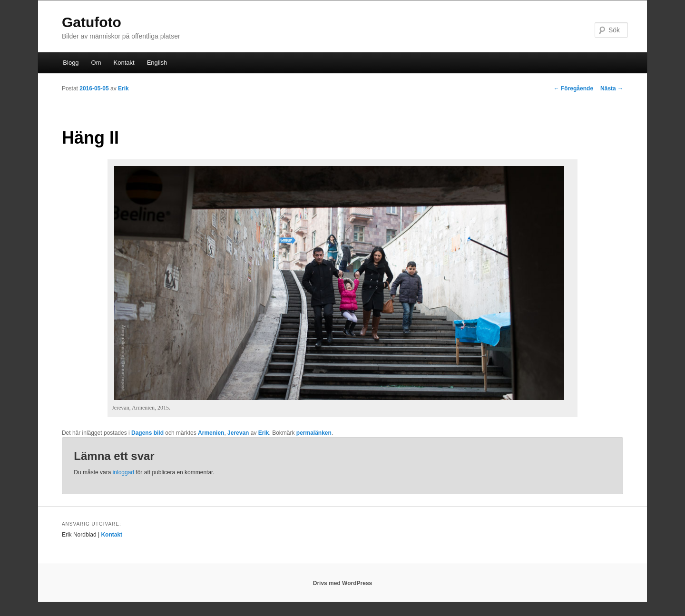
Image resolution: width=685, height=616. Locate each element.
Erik (123, 88)
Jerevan (238, 433)
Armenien (211, 433)
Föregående (573, 88)
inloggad (123, 472)
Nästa (612, 88)
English (157, 63)
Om (96, 63)
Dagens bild (147, 433)
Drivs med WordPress (343, 583)
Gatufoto (92, 22)
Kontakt (124, 63)
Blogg (71, 63)
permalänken (314, 433)
